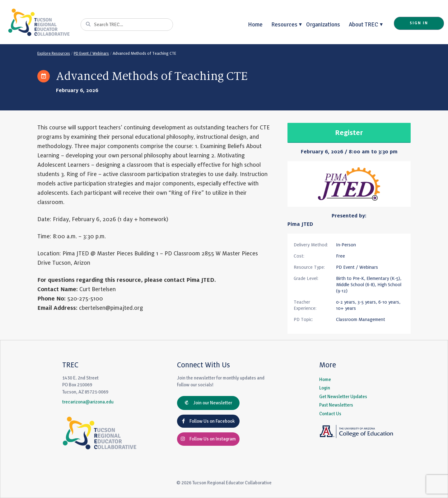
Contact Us (330, 414)
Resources (284, 24)
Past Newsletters (336, 405)
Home (255, 24)
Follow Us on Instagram (208, 439)
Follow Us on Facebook (208, 421)
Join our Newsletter (208, 403)
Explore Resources (54, 54)
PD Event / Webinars (91, 54)
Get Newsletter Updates (343, 397)
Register (349, 133)
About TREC (364, 24)
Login (325, 388)
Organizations (323, 24)
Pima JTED (300, 224)
